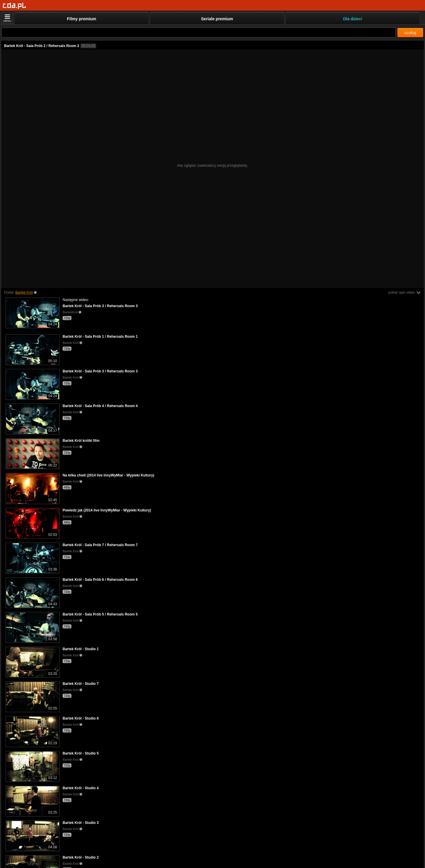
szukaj (410, 33)
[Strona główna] (15, 6)
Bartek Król (24, 292)
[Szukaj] (199, 32)
